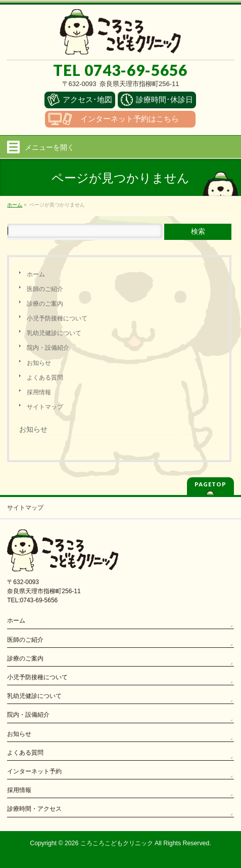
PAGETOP (210, 484)
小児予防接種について (57, 318)
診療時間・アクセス (34, 809)
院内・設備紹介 (48, 348)
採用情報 (39, 392)
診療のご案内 (45, 304)
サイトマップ (45, 407)
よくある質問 (45, 378)
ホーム (36, 274)
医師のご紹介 (45, 289)
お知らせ (39, 363)
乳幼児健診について (54, 333)
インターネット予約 (34, 771)
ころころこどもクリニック (117, 843)
